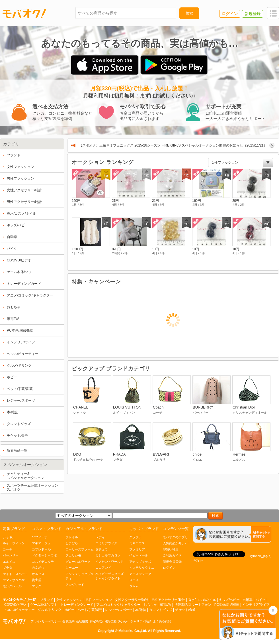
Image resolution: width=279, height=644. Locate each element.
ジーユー (72, 568)
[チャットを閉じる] (273, 610)
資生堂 (37, 580)
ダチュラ (102, 549)
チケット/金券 (185, 610)
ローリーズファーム (80, 549)
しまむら (72, 543)
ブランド (46, 600)
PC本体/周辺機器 (227, 605)
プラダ (8, 568)
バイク (261, 600)
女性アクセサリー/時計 (132, 600)
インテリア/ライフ (256, 605)
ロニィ (134, 580)
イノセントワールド (109, 562)
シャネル (9, 537)
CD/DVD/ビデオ (16, 605)
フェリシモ (73, 555)
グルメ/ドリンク (49, 610)
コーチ (8, 549)
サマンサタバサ (14, 580)
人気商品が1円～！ (176, 543)
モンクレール (12, 586)
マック (37, 586)
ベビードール (139, 555)
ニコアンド (103, 568)
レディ (100, 537)
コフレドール (41, 549)
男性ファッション (99, 600)
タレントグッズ (161, 610)
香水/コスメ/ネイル (202, 600)
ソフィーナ (40, 537)
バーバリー (11, 555)
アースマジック (140, 574)
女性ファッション (69, 600)
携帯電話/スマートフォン (193, 605)
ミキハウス (137, 543)
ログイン (169, 568)
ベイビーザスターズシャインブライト (109, 576)
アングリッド (75, 585)
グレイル (72, 537)
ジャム (134, 586)
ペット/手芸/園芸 (90, 610)
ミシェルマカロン (108, 555)
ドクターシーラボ (44, 555)
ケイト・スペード (15, 574)
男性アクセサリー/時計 (168, 600)
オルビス (38, 574)
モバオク (24, 13)
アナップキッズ (140, 562)
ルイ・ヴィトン (14, 543)
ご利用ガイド (172, 555)
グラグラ (136, 537)
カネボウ (38, 568)
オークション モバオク (14, 621)
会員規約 (68, 621)
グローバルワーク (78, 562)
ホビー (70, 610)
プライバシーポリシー (46, 621)
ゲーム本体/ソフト (44, 605)
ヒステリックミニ (142, 568)
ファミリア (137, 549)
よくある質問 (162, 621)
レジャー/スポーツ (119, 610)
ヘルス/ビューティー (19, 610)
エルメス (9, 562)
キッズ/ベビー (229, 600)
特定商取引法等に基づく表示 (109, 621)
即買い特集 (171, 549)
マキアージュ (41, 543)
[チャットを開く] (248, 625)
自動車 (248, 600)
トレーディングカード (77, 605)
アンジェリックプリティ (80, 576)
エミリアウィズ (106, 543)
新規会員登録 (172, 562)
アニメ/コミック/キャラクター (118, 605)
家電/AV (165, 605)
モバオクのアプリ (175, 537)
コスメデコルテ (43, 562)
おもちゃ (150, 605)
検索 (189, 13)
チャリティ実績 (141, 621)
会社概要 (82, 621)
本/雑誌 (140, 610)
